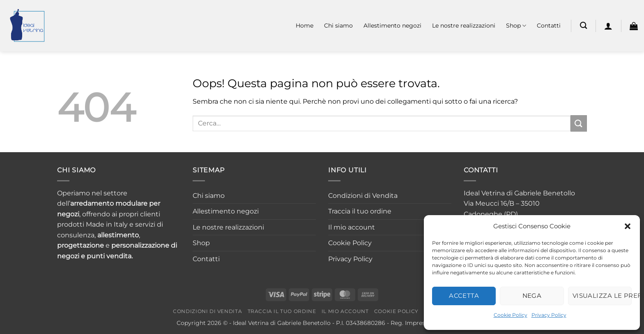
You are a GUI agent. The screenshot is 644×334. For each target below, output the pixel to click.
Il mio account (352, 227)
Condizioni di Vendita (363, 196)
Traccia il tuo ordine (360, 211)
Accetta (464, 296)
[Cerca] (583, 26)
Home (305, 26)
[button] (628, 226)
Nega (532, 296)
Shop (516, 26)
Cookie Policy (511, 315)
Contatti (549, 26)
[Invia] (579, 123)
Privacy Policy (549, 315)
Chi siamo (338, 26)
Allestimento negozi (392, 26)
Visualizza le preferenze (602, 296)
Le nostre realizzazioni (464, 26)
